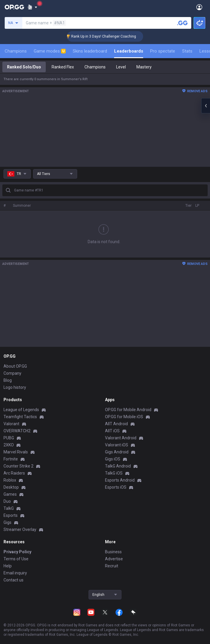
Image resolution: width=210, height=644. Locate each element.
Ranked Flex (63, 67)
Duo (7, 501)
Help (8, 566)
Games (10, 494)
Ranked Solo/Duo (24, 67)
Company (12, 373)
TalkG (9, 508)
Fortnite (11, 459)
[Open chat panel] (206, 106)
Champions (16, 51)
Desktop (11, 487)
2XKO (9, 445)
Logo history (15, 387)
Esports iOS (116, 487)
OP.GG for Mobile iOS (124, 417)
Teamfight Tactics (20, 417)
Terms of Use (16, 559)
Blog (8, 380)
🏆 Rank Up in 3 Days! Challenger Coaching (107, 36)
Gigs (7, 522)
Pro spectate (163, 51)
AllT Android (116, 424)
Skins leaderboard (90, 51)
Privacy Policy (17, 552)
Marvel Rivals (16, 452)
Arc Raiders (14, 473)
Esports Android (120, 480)
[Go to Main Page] (14, 7)
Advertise (114, 559)
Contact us (13, 580)
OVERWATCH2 (17, 431)
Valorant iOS (117, 445)
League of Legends (21, 410)
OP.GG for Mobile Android (128, 410)
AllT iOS (112, 431)
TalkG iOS (114, 473)
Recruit (112, 566)
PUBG (9, 438)
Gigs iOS (113, 459)
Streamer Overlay (20, 529)
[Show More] (32, 7)
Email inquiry (15, 573)
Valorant (11, 424)
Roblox (10, 480)
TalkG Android (118, 466)
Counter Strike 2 (18, 466)
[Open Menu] (199, 7)
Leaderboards (129, 51)
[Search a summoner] (182, 23)
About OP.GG (15, 366)
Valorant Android (121, 438)
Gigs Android (117, 452)
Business (113, 552)
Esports (11, 515)
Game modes (50, 51)
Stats (187, 51)
